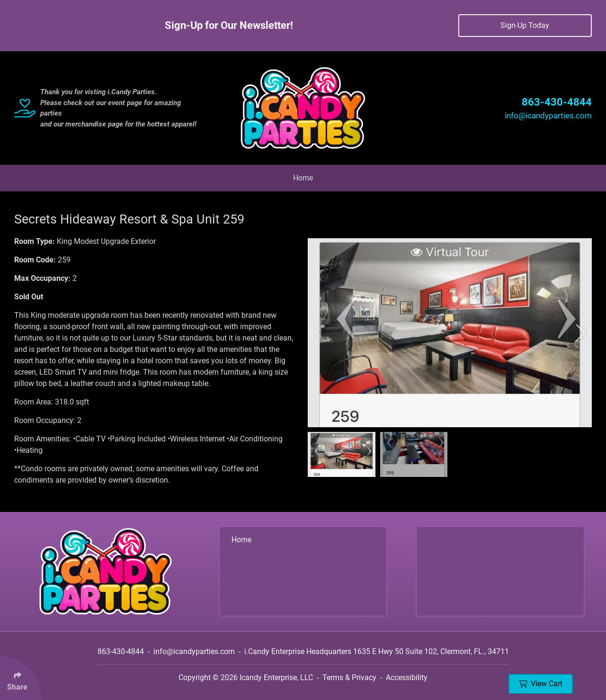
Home (303, 178)
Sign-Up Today (525, 25)
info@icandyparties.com (548, 116)
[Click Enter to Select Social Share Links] (21, 678)
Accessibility (407, 678)
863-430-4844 (557, 102)
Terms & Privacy (349, 678)
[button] (320, 332)
